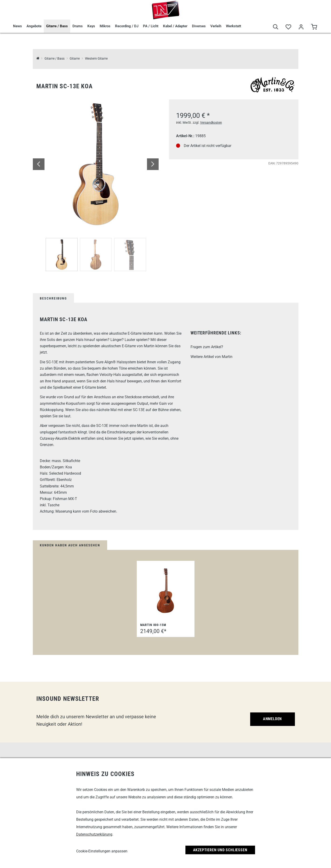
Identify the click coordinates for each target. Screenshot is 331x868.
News (17, 26)
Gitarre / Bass (57, 26)
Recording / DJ (127, 26)
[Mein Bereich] (301, 27)
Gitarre (75, 59)
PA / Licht (151, 26)
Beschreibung (53, 298)
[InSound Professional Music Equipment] (38, 59)
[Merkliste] (288, 27)
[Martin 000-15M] (166, 591)
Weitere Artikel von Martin (212, 357)
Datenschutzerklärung (94, 834)
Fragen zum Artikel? (207, 347)
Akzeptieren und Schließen (220, 850)
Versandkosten (211, 123)
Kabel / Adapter (175, 26)
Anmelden (272, 719)
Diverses (199, 26)
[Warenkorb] (314, 27)
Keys (91, 26)
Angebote (34, 26)
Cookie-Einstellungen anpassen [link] (102, 851)
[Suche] (276, 27)
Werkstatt (234, 26)
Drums (78, 26)
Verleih (216, 26)
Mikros (105, 26)
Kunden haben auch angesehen (70, 545)
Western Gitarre (96, 59)
